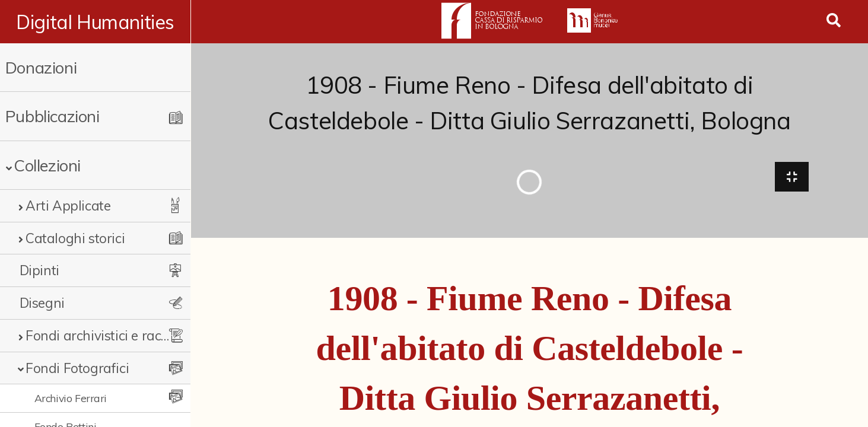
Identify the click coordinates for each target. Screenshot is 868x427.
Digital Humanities (96, 22)
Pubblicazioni (53, 116)
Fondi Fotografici (77, 368)
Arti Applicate (68, 205)
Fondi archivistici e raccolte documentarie (99, 335)
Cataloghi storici (75, 238)
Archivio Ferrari (71, 398)
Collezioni (47, 165)
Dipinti (39, 270)
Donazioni (41, 67)
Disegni (42, 303)
